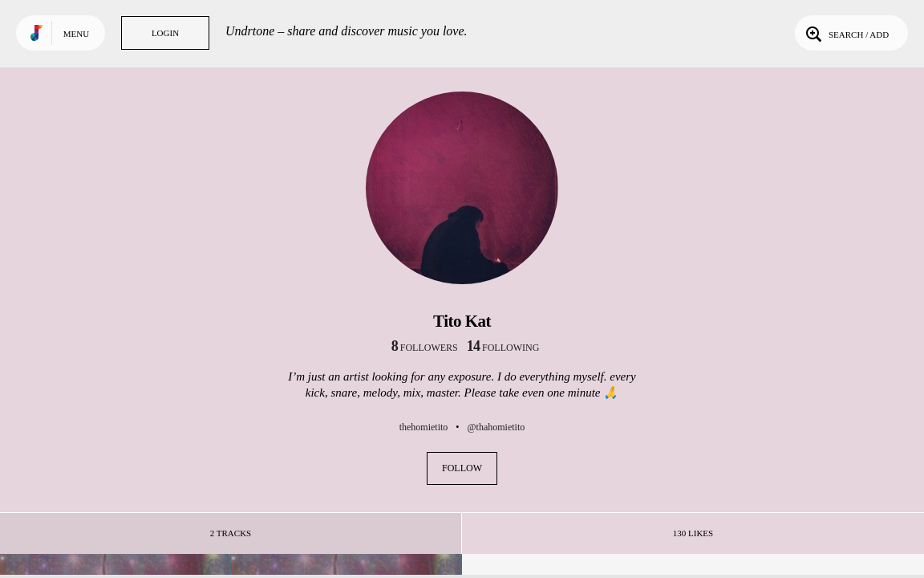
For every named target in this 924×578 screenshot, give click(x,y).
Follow (462, 468)
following (503, 348)
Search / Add (846, 33)
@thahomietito (496, 427)
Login (165, 33)
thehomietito (424, 427)
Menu (76, 34)
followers (425, 348)
